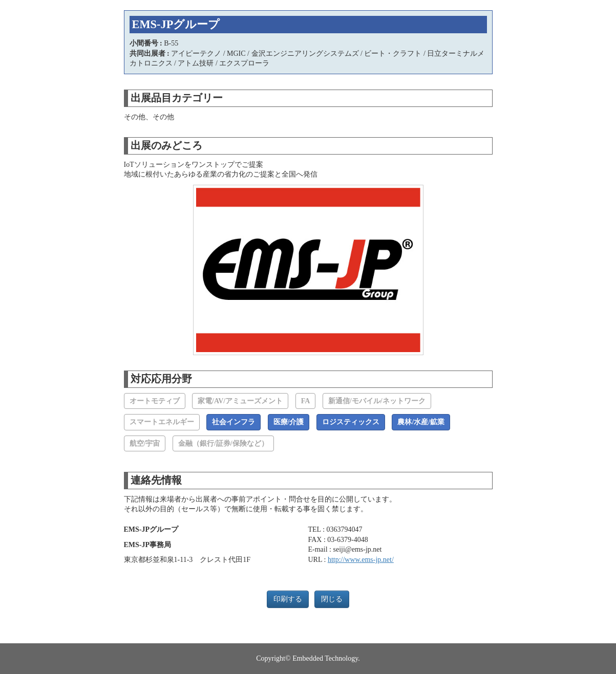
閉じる (332, 599)
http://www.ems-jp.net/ (361, 560)
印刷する (288, 599)
